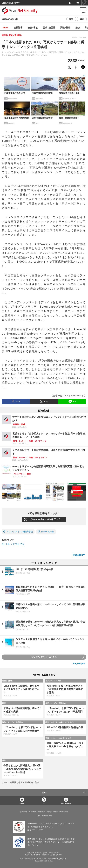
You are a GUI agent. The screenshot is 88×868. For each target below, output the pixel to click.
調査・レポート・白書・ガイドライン (60, 722)
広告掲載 (33, 812)
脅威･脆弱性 (49, 27)
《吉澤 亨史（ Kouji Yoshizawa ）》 (68, 396)
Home (22, 803)
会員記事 (18, 27)
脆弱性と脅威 (7, 681)
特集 (4, 760)
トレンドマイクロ (15, 544)
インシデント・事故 (53, 681)
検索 (71, 19)
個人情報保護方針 (45, 816)
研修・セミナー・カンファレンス (58, 738)
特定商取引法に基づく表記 (58, 812)
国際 (4, 703)
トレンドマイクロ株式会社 (19, 532)
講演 (78, 27)
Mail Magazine (66, 803)
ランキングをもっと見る (44, 657)
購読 (82, 19)
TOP (44, 793)
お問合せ (24, 812)
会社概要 (42, 812)
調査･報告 (65, 27)
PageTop (78, 555)
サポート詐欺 (47, 532)
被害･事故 (33, 27)
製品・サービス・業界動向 (56, 703)
